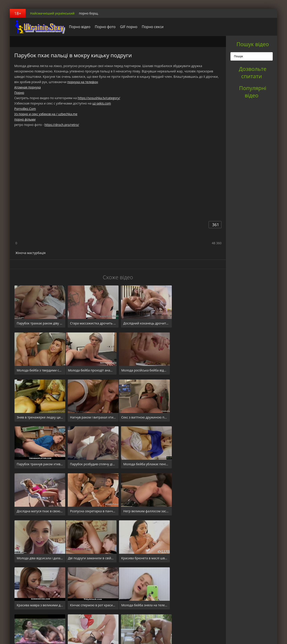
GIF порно (127, 27)
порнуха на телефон (83, 82)
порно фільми (25, 119)
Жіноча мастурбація (31, 253)
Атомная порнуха (28, 87)
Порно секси (152, 27)
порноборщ (38, 27)
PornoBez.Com (25, 109)
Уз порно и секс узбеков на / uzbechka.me (46, 114)
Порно (19, 93)
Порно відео (78, 27)
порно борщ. (89, 13)
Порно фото (104, 27)
